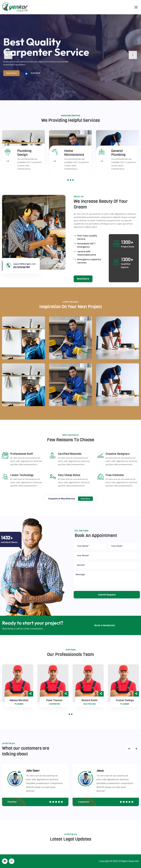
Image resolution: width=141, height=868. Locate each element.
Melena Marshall (19, 700)
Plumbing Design (24, 153)
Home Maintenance (74, 153)
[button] (136, 7)
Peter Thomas (54, 700)
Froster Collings (125, 700)
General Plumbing (118, 153)
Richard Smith (89, 700)
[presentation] (129, 749)
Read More (85, 499)
